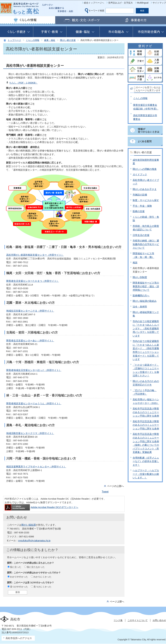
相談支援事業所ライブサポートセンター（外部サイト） (36, 467)
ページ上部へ (117, 601)
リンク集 (118, 620)
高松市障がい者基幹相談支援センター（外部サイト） (35, 255)
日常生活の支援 (141, 235)
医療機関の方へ (141, 296)
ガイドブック (140, 174)
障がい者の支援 (68, 40)
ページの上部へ (115, 486)
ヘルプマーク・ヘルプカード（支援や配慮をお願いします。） (146, 474)
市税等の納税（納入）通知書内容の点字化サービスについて (146, 244)
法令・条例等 (140, 307)
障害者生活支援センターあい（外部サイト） (30, 340)
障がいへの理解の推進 (145, 169)
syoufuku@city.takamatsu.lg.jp (34, 540)
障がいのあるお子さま (145, 189)
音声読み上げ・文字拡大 (121, 3)
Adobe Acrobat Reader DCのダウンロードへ (41, 507)
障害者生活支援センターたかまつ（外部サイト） (33, 281)
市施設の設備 (140, 195)
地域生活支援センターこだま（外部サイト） (30, 311)
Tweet (105, 492)
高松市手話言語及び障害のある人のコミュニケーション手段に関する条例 (146, 412)
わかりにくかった (42, 577)
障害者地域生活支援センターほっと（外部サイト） (34, 370)
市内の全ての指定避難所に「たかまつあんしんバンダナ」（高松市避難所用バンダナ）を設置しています (146, 328)
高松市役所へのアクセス (19, 638)
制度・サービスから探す (146, 200)
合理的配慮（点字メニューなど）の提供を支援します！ (146, 461)
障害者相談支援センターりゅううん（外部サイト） (34, 403)
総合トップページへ (94, 3)
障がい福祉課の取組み (145, 301)
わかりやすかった (19, 577)
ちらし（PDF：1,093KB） (23, 83)
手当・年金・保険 (142, 206)
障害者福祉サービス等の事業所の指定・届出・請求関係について (146, 286)
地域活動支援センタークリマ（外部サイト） (30, 433)
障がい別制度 (140, 277)
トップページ (14, 40)
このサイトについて (138, 620)
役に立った (16, 567)
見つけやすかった (19, 587)
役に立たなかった (36, 567)
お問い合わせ (159, 620)
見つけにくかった (42, 587)
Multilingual (143, 3)
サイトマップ (159, 3)
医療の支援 (139, 211)
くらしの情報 (33, 40)
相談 (135, 263)
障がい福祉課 (29, 525)
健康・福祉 (50, 40)
